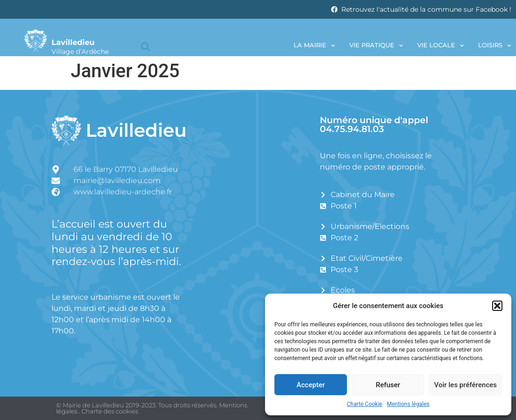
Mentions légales (408, 404)
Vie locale (441, 46)
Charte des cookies (110, 411)
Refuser (388, 385)
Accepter (310, 385)
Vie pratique (376, 46)
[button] (497, 306)
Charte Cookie (365, 404)
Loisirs (495, 46)
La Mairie (314, 46)
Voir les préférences (465, 385)
